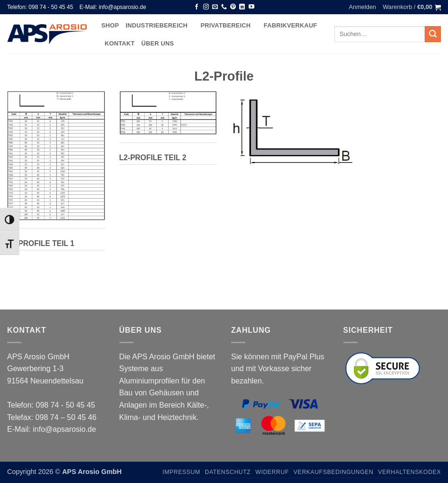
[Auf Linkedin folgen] (242, 7)
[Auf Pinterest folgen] (233, 7)
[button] (363, 7)
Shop (110, 25)
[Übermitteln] (433, 34)
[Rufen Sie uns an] (224, 7)
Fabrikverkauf (291, 25)
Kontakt (120, 43)
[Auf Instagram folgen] (206, 7)
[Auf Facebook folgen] (197, 7)
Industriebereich (160, 25)
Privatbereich (228, 25)
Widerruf (272, 472)
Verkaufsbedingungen (334, 472)
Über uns (157, 43)
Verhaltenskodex (409, 472)
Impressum (181, 472)
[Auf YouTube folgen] (251, 7)
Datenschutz (228, 472)
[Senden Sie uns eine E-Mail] (215, 7)
